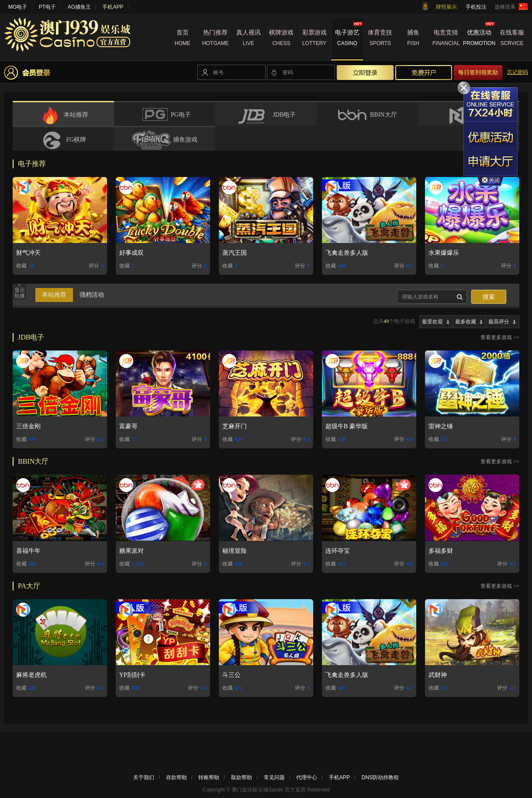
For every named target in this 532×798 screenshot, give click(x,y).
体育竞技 (380, 39)
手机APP (113, 7)
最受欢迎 (432, 322)
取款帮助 (242, 777)
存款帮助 (176, 777)
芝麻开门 (235, 426)
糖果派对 (131, 551)
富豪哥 (128, 426)
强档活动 (92, 295)
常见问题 (274, 777)
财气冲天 (28, 253)
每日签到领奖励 (478, 72)
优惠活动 (479, 39)
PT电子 (47, 7)
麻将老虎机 (31, 675)
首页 (182, 39)
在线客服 (512, 39)
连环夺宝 (338, 551)
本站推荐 (54, 295)
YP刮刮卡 (132, 675)
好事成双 (131, 253)
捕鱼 (413, 39)
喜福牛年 (28, 551)
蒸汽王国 (235, 253)
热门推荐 (215, 39)
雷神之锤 (441, 426)
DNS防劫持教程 (380, 777)
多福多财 (441, 551)
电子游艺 (347, 39)
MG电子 (18, 7)
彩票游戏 (314, 39)
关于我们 (144, 777)
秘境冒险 (235, 551)
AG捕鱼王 (79, 7)
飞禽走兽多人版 (347, 253)
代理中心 (307, 777)
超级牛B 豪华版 (347, 426)
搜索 (489, 297)
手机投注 (476, 7)
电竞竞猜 (446, 39)
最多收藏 (466, 322)
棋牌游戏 (281, 39)
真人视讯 (248, 39)
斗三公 (231, 675)
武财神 (438, 675)
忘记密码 (518, 72)
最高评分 (499, 322)
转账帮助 (209, 777)
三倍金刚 (28, 426)
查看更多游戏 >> (500, 337)
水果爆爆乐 (444, 253)
